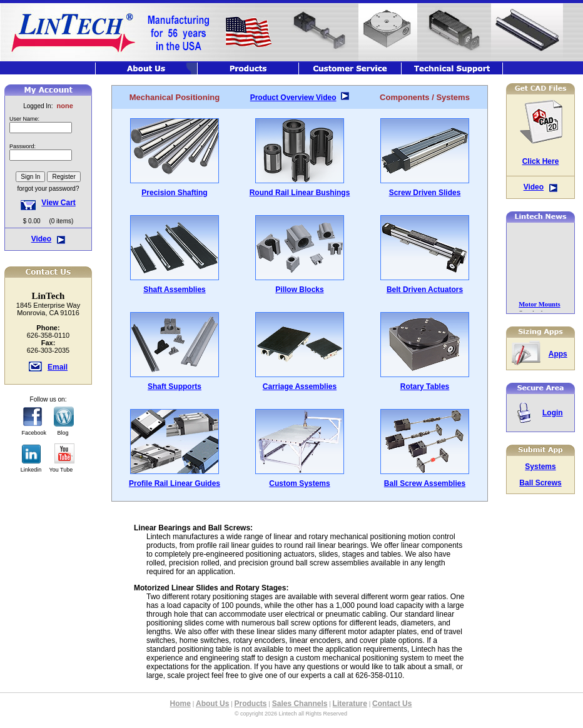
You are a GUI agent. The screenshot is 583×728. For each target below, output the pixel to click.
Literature (350, 704)
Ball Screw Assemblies (425, 483)
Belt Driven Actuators (425, 290)
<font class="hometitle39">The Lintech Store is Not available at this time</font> (48, 156)
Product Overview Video (293, 98)
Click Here (541, 161)
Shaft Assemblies (175, 290)
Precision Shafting (174, 193)
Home (180, 704)
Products (251, 704)
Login (553, 413)
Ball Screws (540, 483)
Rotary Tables (425, 387)
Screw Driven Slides (425, 193)
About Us (212, 704)
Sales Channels (300, 704)
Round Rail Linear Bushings (300, 193)
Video (41, 239)
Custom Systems (299, 483)
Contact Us (392, 704)
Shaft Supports (175, 387)
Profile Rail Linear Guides (175, 483)
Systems (540, 467)
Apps (558, 354)
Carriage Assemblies (300, 387)
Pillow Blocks (299, 290)
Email (58, 367)
